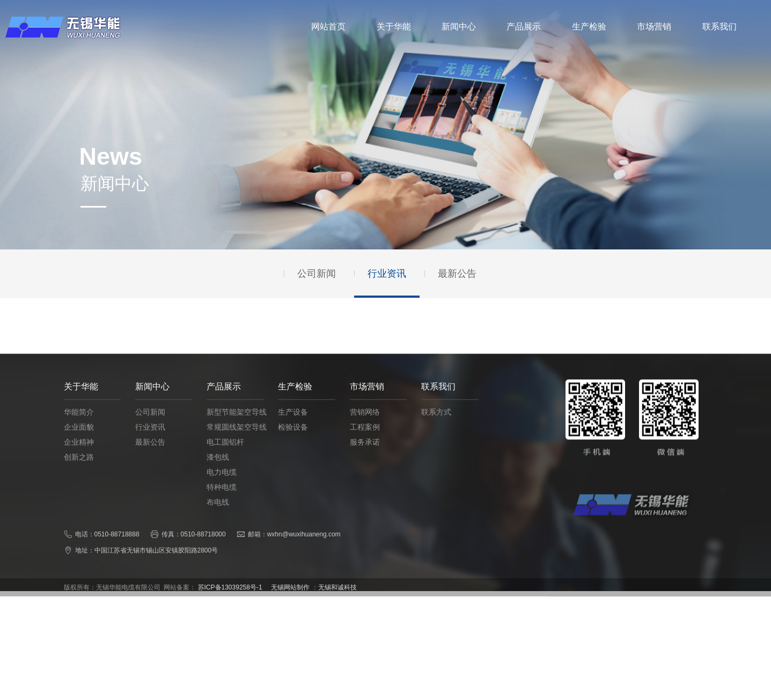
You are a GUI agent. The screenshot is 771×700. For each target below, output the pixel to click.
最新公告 (150, 454)
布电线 (218, 514)
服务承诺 (365, 454)
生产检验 (589, 27)
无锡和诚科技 (337, 597)
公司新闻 (150, 424)
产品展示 (524, 27)
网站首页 (328, 27)
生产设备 (293, 424)
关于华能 (394, 27)
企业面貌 (79, 439)
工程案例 (365, 439)
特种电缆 (222, 499)
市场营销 (654, 27)
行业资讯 (150, 439)
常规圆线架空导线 (237, 439)
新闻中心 (459, 27)
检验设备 (293, 439)
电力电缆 (222, 484)
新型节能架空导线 (237, 424)
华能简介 (79, 424)
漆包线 (218, 469)
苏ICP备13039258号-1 (230, 597)
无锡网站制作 (290, 597)
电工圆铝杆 (225, 454)
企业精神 (79, 454)
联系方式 (436, 424)
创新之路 (79, 469)
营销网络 (365, 424)
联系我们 (719, 27)
